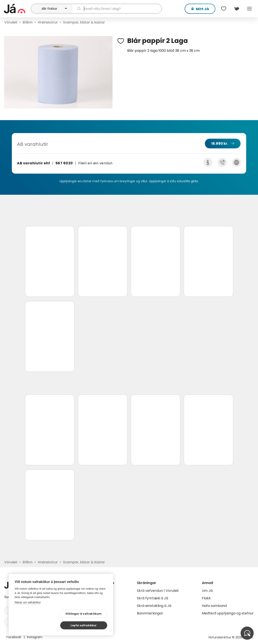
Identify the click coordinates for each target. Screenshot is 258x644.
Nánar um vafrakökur (28, 614)
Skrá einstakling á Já (154, 606)
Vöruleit (11, 22)
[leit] (117, 9)
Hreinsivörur (48, 22)
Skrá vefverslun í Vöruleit (158, 591)
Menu (249, 9)
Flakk (206, 598)
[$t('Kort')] (236, 9)
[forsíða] (17, 9)
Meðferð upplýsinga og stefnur (228, 613)
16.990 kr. (220, 144)
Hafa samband (214, 606)
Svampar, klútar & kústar (84, 22)
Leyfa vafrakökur (86, 625)
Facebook (14, 637)
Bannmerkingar (150, 613)
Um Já (207, 591)
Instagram (35, 637)
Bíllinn (28, 22)
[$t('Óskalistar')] (224, 9)
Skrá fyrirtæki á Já (152, 598)
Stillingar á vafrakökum (42, 625)
